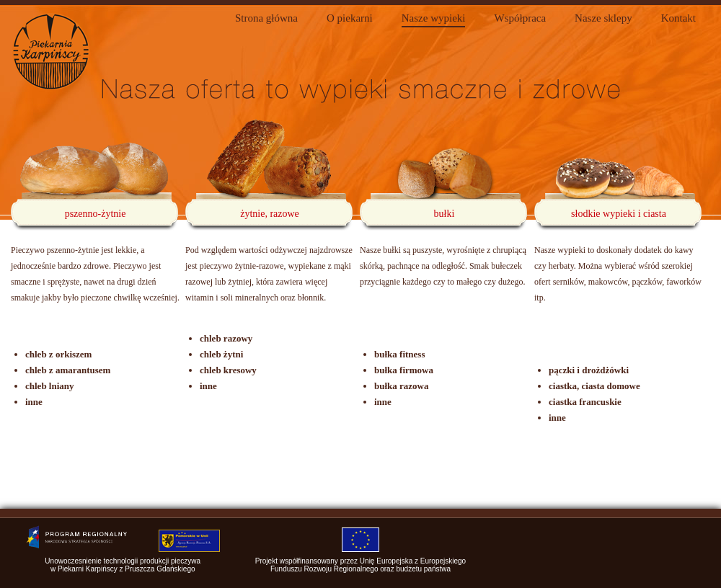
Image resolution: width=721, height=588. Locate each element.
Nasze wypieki (434, 18)
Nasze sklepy (603, 18)
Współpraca (520, 18)
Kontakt (678, 18)
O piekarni (350, 18)
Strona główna (266, 18)
